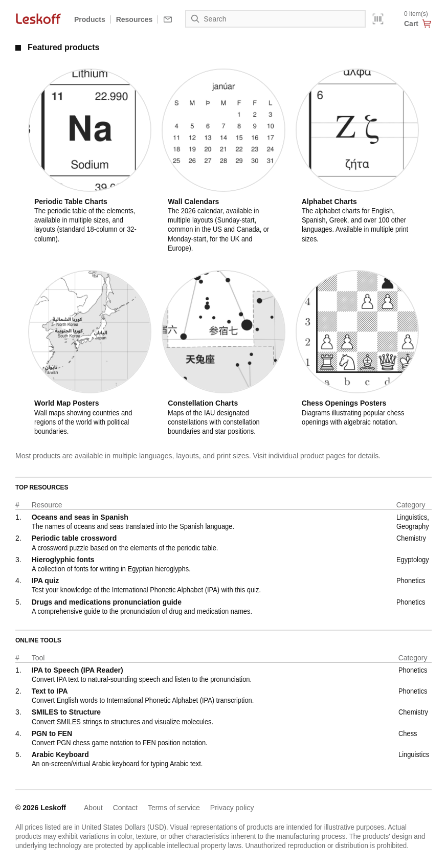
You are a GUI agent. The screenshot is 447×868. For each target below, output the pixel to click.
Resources (135, 19)
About (93, 808)
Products (90, 19)
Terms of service (174, 808)
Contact (125, 808)
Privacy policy (232, 808)
